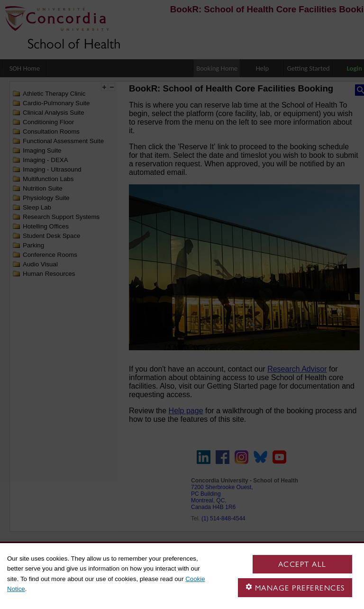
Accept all (302, 564)
